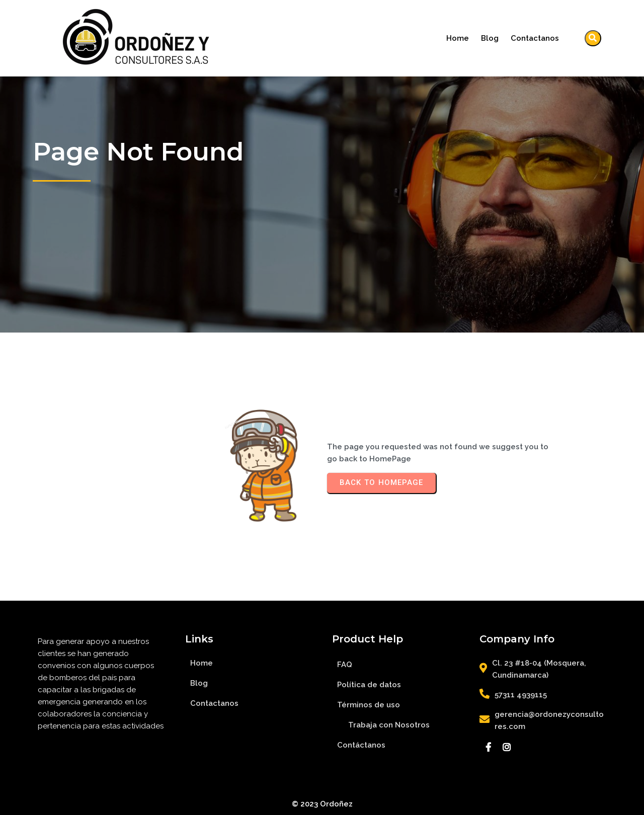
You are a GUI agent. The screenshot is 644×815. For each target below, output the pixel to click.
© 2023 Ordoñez (322, 804)
